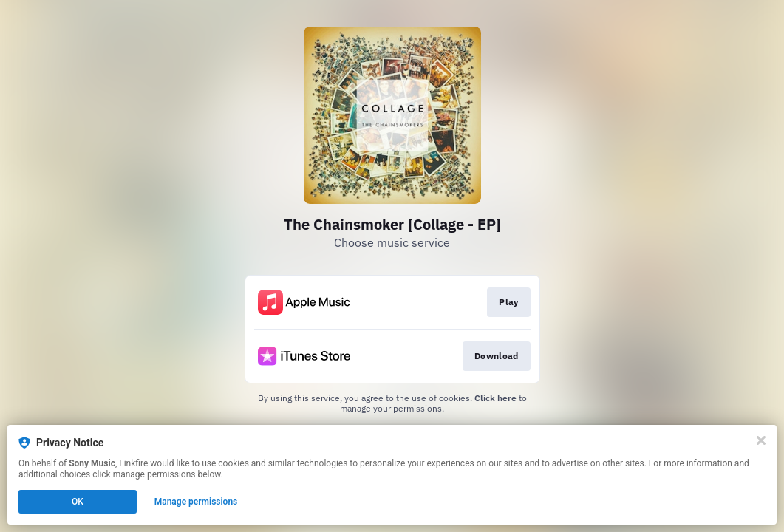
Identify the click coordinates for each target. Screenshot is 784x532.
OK (78, 502)
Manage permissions (196, 502)
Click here (495, 398)
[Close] (761, 440)
